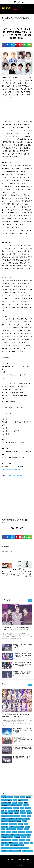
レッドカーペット (19, 835)
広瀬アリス (4, 813)
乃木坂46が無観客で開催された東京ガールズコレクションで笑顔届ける (23, 750)
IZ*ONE (11, 827)
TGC (16, 851)
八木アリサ (10, 797)
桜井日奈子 (11, 819)
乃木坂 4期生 (5, 824)
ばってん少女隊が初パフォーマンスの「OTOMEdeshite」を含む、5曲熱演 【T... (23, 741)
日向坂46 (10, 843)
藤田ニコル (26, 805)
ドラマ (9, 840)
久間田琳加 (17, 837)
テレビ (16, 827)
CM (11, 845)
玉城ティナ (29, 832)
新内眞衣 (15, 803)
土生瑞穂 (4, 843)
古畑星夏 (24, 816)
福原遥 (9, 803)
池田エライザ (12, 821)
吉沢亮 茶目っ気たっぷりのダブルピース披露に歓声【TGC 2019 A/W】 (22, 674)
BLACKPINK (5, 827)
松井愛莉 (17, 797)
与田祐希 (25, 821)
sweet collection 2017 (14, 811)
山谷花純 (28, 797)
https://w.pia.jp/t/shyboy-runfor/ (11, 469)
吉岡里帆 (14, 829)
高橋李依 (4, 797)
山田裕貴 (21, 824)
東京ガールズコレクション (8, 848)
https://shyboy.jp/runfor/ (15, 475)
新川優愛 (15, 832)
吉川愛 (26, 824)
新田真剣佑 (19, 805)
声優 (3, 811)
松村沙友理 (22, 840)
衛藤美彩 (11, 813)
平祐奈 (21, 843)
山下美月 (27, 819)
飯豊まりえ (10, 837)
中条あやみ (27, 835)
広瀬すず (13, 805)
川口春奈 (4, 816)
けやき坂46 (15, 840)
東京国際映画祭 (5, 835)
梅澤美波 (9, 832)
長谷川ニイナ (22, 832)
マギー (26, 800)
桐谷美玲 (19, 821)
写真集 (7, 845)
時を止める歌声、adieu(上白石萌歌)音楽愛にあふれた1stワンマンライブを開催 (23, 731)
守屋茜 (3, 829)
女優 (22, 848)
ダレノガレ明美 (13, 824)
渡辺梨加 (20, 803)
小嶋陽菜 (4, 803)
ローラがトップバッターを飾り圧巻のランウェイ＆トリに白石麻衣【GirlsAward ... (22, 656)
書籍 (20, 851)
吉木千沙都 (4, 821)
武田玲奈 (10, 800)
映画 (3, 845)
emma (15, 800)
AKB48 (8, 829)
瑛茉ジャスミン (5, 805)
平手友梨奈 (23, 813)
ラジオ (18, 816)
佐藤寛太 (23, 797)
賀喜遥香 (27, 829)
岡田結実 (29, 813)
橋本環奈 (17, 813)
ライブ (26, 848)
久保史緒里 (28, 808)
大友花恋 (4, 808)
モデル (3, 832)
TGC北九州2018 (19, 819)
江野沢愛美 (16, 808)
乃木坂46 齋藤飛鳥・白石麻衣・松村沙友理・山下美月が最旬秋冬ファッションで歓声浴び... (23, 665)
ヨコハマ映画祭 (11, 816)
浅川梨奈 (23, 811)
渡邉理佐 (24, 837)
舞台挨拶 (16, 845)
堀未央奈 (28, 827)
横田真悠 (10, 808)
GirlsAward (10, 851)
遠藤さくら (4, 819)
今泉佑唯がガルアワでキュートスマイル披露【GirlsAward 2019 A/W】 (23, 647)
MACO (26, 803)
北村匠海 (20, 800)
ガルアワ (22, 845)
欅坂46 (18, 848)
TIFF (12, 835)
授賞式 (28, 840)
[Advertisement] (17, 110)
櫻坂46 (29, 816)
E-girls (22, 808)
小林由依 (4, 800)
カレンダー (20, 829)
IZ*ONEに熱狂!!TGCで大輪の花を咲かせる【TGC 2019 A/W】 (22, 758)
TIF (31, 843)
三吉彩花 (4, 837)
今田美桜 (22, 827)
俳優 (28, 837)
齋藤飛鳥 (4, 840)
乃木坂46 (4, 851)
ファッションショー (27, 851)
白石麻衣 (27, 843)
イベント (16, 843)
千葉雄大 (28, 811)
